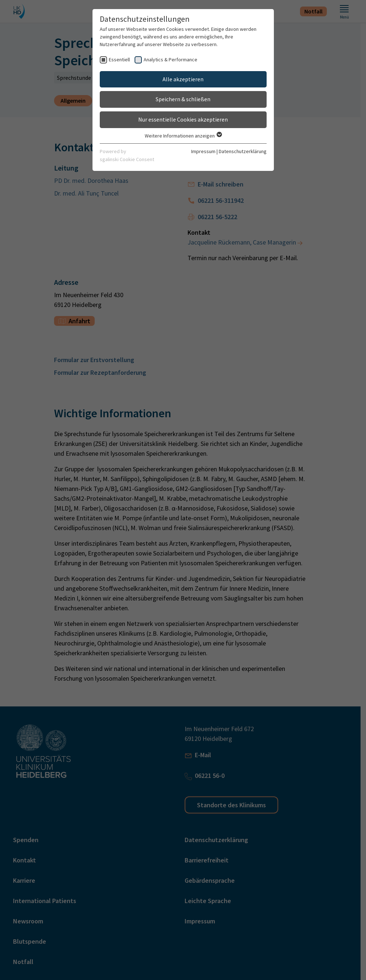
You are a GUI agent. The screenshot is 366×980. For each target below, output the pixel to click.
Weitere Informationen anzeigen (183, 136)
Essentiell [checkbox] (119, 60)
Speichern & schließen (183, 99)
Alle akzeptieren (183, 79)
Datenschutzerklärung (243, 151)
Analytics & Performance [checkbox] (170, 60)
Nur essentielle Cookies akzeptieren (183, 119)
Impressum (203, 151)
